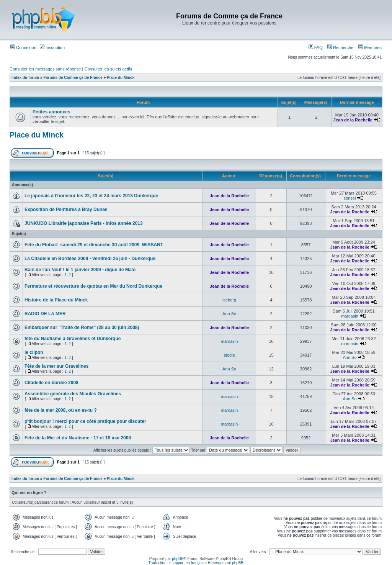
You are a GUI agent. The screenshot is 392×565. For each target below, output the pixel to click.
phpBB (178, 559)
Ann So (229, 314)
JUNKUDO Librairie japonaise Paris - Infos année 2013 (84, 223)
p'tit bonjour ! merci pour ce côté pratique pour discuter (85, 421)
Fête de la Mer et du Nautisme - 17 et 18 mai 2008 (78, 438)
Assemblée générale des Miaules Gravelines (73, 394)
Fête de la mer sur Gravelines (56, 366)
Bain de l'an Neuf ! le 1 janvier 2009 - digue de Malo (80, 270)
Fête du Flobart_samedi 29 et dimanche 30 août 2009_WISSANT (94, 245)
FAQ (316, 47)
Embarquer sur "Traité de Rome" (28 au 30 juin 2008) (82, 328)
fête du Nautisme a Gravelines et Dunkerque (73, 339)
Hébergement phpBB (226, 563)
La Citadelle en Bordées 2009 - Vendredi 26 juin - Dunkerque (90, 259)
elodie (229, 355)
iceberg (229, 300)
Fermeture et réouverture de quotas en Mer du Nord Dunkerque (93, 286)
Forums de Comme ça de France (73, 78)
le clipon (34, 352)
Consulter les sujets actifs (108, 69)
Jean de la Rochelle (353, 120)
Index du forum (25, 78)
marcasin (350, 316)
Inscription (52, 47)
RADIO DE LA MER (45, 314)
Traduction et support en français (176, 563)
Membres (370, 47)
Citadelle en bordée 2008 (51, 383)
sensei (350, 198)
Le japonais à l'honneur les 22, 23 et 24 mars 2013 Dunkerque (91, 196)
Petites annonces (51, 112)
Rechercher (341, 47)
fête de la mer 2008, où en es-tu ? (61, 410)
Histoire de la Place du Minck (56, 300)
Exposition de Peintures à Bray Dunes (66, 210)
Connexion (23, 47)
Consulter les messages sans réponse (45, 69)
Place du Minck (121, 78)
